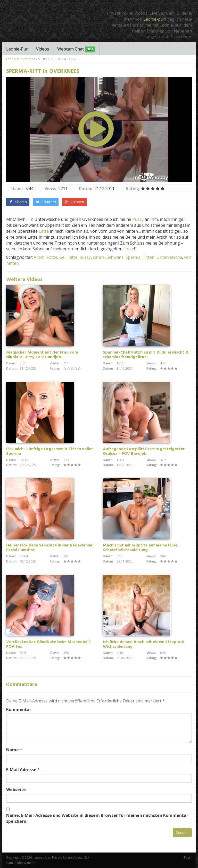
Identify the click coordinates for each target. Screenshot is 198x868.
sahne (99, 257)
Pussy (138, 219)
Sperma (133, 257)
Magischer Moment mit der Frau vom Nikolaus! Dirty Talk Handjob (42, 355)
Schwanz (115, 257)
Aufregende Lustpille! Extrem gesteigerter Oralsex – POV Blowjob (144, 451)
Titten (148, 257)
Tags (187, 858)
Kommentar (19, 709)
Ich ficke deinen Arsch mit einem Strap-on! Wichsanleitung (143, 644)
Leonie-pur (154, 19)
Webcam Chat (76, 49)
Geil (63, 257)
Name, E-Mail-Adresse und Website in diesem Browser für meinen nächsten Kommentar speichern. (97, 818)
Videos (43, 49)
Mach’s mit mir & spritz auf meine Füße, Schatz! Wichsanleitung (141, 548)
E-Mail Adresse (21, 770)
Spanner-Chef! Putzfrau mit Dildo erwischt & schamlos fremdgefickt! (146, 355)
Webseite (16, 789)
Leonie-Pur (17, 49)
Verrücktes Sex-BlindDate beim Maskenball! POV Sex (48, 644)
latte (73, 257)
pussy (85, 257)
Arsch (39, 257)
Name (13, 750)
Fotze (129, 249)
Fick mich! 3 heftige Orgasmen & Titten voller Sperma (50, 451)
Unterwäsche (169, 257)
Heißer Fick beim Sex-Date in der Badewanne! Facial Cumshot (50, 548)
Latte (44, 231)
